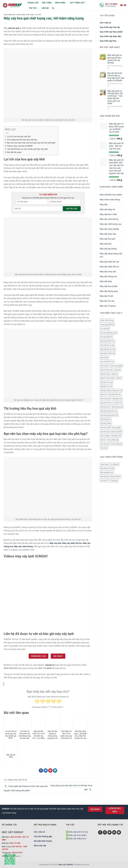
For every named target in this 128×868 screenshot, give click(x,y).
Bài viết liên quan (14, 152)
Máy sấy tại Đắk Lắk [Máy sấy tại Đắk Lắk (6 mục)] (108, 353)
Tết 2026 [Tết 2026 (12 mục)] (104, 481)
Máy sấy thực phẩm (109, 286)
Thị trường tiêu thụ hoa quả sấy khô (22, 140)
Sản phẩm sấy (9, 15)
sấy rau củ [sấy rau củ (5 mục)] (118, 403)
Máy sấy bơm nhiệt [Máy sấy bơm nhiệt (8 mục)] (107, 468)
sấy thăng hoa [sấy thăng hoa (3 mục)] (106, 419)
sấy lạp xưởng (13, 780)
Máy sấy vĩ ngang (108, 306)
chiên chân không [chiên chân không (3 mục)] (107, 320)
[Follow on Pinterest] (119, 832)
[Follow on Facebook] (100, 832)
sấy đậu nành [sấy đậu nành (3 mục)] (117, 436)
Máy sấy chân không (109, 219)
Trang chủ (33, 3)
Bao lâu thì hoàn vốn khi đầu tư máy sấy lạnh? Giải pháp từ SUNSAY (116, 77)
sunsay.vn (50, 665)
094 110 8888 (111, 4)
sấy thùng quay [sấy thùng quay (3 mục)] (117, 407)
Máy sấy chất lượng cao (111, 224)
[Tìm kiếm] (53, 8)
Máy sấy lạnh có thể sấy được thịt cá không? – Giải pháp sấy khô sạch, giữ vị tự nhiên (115, 97)
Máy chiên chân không (110, 200)
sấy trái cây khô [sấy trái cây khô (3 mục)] (116, 432)
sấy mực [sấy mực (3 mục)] (104, 394)
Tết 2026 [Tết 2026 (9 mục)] (104, 448)
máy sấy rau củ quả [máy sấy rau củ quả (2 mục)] (107, 345)
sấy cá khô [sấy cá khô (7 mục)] (104, 366)
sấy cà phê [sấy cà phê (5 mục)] (104, 357)
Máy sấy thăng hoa (108, 276)
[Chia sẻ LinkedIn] (55, 771)
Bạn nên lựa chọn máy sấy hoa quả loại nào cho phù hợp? (31, 143)
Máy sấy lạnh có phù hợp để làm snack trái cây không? (115, 59)
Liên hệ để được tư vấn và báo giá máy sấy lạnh (27, 149)
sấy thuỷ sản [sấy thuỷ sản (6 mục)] (105, 407)
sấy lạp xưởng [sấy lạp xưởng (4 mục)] (106, 390)
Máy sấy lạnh (106, 244)
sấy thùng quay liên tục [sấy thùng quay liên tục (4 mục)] (109, 411)
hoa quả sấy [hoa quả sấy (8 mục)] (105, 329)
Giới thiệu (47, 3)
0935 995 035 (17, 847)
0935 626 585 (16, 837)
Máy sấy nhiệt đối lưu (109, 267)
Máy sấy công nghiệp (109, 229)
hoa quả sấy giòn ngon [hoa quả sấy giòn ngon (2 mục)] (109, 333)
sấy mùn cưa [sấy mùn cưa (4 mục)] (117, 390)
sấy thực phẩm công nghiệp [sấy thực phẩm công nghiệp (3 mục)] (111, 427)
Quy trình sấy (78, 3)
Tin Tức (38, 15)
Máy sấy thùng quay (109, 291)
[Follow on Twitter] (110, 832)
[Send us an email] (114, 832)
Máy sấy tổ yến (107, 296)
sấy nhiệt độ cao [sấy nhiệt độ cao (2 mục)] (115, 394)
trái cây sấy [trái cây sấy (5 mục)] (105, 444)
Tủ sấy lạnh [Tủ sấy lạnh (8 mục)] (114, 481)
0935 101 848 (15, 843)
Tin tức (34, 8)
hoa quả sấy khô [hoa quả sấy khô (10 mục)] (106, 337)
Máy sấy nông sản (108, 271)
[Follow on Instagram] (105, 832)
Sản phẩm (61, 3)
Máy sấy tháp (106, 281)
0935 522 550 (17, 853)
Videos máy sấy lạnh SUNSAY (20, 146)
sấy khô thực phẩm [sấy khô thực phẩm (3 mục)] (107, 378)
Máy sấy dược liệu (108, 234)
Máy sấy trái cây (107, 301)
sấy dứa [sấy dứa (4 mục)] (118, 370)
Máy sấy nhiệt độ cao (109, 262)
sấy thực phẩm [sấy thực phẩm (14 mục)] (106, 423)
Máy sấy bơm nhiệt (108, 214)
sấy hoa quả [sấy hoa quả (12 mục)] (105, 374)
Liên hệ (45, 8)
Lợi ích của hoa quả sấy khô (19, 136)
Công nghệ (21, 15)
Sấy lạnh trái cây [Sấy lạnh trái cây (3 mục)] (106, 386)
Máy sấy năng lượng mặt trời (111, 255)
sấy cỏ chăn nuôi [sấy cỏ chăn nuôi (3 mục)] (107, 370)
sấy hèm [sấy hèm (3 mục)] (114, 374)
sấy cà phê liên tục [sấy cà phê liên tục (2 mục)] (107, 361)
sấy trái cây (23, 780)
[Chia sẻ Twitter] (46, 771)
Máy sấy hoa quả (107, 239)
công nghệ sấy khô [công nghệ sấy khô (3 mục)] (107, 324)
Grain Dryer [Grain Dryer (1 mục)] (104, 464)
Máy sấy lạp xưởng (108, 249)
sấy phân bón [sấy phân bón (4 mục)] (117, 399)
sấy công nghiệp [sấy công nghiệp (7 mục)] (116, 366)
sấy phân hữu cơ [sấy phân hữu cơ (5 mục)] (106, 403)
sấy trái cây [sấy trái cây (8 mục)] (105, 432)
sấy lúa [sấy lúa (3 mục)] (119, 378)
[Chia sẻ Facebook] (41, 771)
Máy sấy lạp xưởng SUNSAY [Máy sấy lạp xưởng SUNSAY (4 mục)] (111, 477)
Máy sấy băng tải (107, 209)
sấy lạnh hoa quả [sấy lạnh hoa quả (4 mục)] (107, 382)
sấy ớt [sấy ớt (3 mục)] (103, 440)
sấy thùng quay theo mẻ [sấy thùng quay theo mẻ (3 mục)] (109, 415)
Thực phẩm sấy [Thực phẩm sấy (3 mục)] (113, 440)
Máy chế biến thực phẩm (111, 195)
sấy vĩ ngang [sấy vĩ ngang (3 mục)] (105, 436)
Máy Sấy (104, 204)
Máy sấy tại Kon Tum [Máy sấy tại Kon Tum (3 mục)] (108, 349)
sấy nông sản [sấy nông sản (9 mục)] (105, 399)
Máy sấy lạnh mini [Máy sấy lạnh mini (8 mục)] (107, 472)
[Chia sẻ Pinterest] (50, 771)
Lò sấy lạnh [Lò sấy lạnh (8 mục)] (115, 464)
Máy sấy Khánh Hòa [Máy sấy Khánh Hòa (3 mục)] (107, 341)
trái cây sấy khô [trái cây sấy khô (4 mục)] (116, 444)
